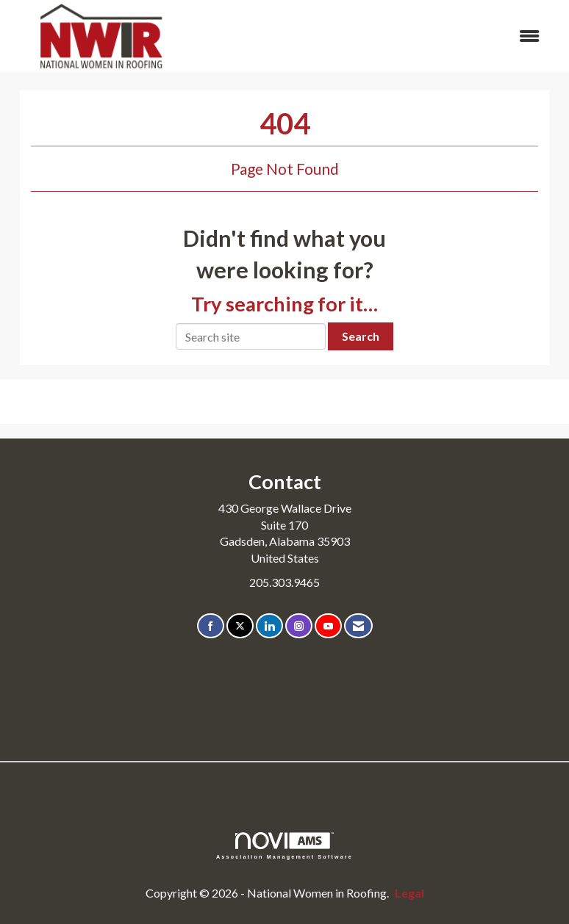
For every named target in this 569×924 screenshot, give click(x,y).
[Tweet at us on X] (240, 626)
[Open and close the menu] (373, 36)
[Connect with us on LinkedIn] (269, 626)
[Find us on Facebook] (211, 626)
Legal (409, 893)
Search (361, 336)
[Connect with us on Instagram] (299, 626)
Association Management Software (284, 846)
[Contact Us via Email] (358, 626)
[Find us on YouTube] (328, 626)
